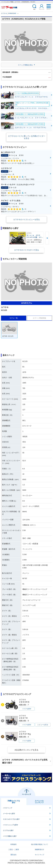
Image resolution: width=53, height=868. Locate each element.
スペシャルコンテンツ (39, 802)
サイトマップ (39, 855)
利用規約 (14, 844)
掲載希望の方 (39, 850)
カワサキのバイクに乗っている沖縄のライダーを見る (26, 137)
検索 (34, 9)
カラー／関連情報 (39, 318)
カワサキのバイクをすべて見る (26, 250)
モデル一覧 (14, 318)
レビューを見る (43, 725)
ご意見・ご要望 (14, 850)
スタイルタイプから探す (11, 819)
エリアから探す (8, 830)
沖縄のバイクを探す (14, 802)
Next (47, 238)
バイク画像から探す (10, 836)
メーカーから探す (9, 814)
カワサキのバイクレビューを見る (26, 219)
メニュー (49, 9)
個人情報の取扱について (39, 844)
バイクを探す (27, 709)
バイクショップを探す (11, 825)
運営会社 (14, 855)
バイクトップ (8, 808)
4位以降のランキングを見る (26, 750)
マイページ (42, 9)
